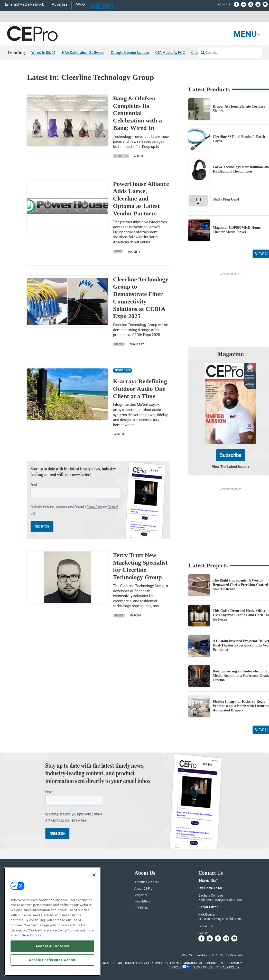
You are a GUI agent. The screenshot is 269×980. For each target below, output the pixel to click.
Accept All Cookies (52, 946)
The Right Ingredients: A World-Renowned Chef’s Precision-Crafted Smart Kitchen (240, 585)
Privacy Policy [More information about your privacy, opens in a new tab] (31, 935)
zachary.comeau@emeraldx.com (220, 900)
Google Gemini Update (130, 53)
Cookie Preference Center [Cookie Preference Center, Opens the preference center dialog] (52, 960)
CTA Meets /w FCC (170, 53)
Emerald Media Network (25, 4)
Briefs (119, 344)
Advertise (60, 4)
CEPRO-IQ (141, 908)
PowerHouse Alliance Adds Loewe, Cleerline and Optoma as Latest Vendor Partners (141, 199)
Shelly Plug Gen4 (226, 199)
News (118, 251)
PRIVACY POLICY (228, 967)
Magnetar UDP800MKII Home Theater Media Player (237, 230)
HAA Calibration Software (83, 53)
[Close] (94, 875)
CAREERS (109, 963)
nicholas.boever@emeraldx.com (220, 919)
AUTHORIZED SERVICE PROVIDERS (143, 963)
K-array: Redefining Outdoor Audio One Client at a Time (140, 389)
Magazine (141, 895)
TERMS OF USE (203, 967)
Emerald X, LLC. (204, 955)
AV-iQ (80, 4)
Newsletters (142, 902)
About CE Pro (143, 889)
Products (121, 156)
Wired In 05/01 (43, 53)
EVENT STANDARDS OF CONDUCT (194, 963)
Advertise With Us (147, 882)
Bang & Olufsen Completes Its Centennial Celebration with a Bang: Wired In (138, 113)
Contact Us (206, 926)
